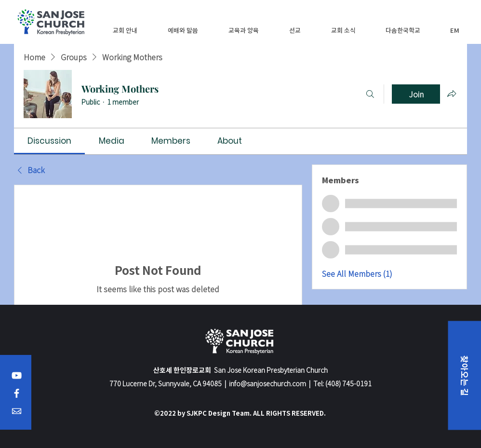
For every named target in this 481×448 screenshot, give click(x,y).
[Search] (370, 94)
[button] (125, 30)
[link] (49, 141)
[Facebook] (17, 393)
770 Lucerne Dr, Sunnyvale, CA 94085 (166, 383)
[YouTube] (17, 375)
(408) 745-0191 (348, 383)
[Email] (17, 411)
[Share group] (452, 94)
